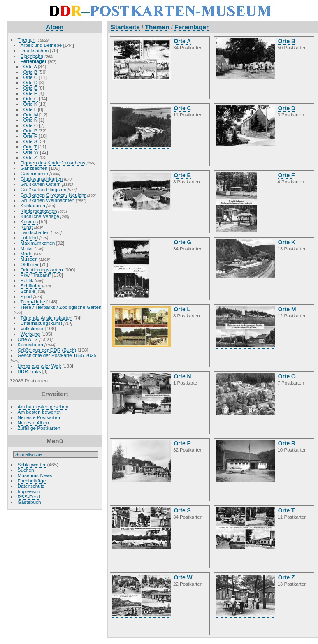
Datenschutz (31, 486)
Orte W (31, 152)
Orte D (31, 82)
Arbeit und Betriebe (41, 45)
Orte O (31, 125)
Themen (27, 40)
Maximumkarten (38, 243)
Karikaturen (33, 205)
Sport (26, 296)
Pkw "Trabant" (36, 275)
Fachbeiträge (32, 481)
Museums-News (35, 475)
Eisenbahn (32, 56)
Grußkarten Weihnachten (48, 200)
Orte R (31, 136)
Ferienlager (34, 61)
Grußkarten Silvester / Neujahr (53, 195)
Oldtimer (30, 264)
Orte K (30, 104)
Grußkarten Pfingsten (44, 189)
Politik (27, 280)
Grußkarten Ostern (41, 184)
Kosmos (29, 221)
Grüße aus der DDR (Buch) (47, 350)
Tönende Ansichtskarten (46, 318)
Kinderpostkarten (39, 211)
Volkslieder (32, 328)
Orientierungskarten (42, 270)
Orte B (30, 72)
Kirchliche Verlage (40, 216)
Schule (28, 291)
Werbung (30, 334)
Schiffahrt (31, 286)
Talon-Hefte (33, 302)
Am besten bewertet (39, 412)
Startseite (125, 27)
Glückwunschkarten (42, 179)
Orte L (30, 109)
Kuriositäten (31, 344)
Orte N (31, 120)
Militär (27, 248)
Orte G (31, 98)
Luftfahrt (29, 237)
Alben (55, 27)
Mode (27, 254)
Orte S (30, 141)
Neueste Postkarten (39, 417)
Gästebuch (29, 502)
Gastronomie (34, 173)
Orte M (31, 115)
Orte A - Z (28, 339)
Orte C (31, 77)
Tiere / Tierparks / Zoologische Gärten (61, 307)
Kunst (27, 227)
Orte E (30, 88)
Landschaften (35, 232)
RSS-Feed (29, 497)
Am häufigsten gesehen (43, 407)
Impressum (30, 491)
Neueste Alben (34, 423)
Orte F (30, 93)
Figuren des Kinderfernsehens (53, 163)
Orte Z (30, 157)
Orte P (30, 131)
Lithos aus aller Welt (39, 366)
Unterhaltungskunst (41, 323)
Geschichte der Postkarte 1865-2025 (57, 355)
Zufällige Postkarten (39, 428)
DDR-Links (29, 371)
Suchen (26, 470)
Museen (29, 259)
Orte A (30, 66)
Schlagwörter (32, 464)
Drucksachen (35, 50)
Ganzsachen (34, 168)
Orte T (30, 147)
